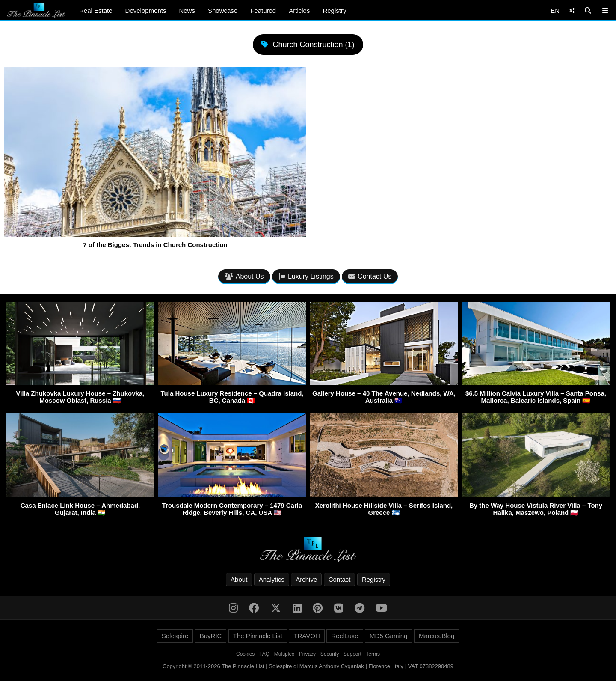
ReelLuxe (345, 636)
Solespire (175, 636)
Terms (373, 654)
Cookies (245, 654)
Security (330, 654)
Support (352, 654)
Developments (146, 10)
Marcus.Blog (437, 636)
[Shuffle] (571, 10)
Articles (299, 10)
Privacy (307, 654)
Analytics (272, 579)
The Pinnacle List (258, 636)
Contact (340, 579)
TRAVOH (307, 636)
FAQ (264, 654)
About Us (244, 276)
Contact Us (370, 276)
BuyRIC (211, 636)
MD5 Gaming (388, 636)
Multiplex (284, 654)
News (187, 10)
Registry (334, 10)
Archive (306, 579)
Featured (263, 10)
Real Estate (96, 10)
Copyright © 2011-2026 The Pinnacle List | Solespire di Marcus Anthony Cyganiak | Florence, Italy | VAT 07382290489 (308, 666)
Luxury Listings (306, 276)
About (239, 579)
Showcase (223, 10)
